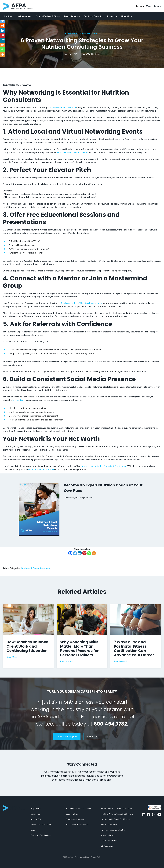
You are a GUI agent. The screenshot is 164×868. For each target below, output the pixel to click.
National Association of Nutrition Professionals (80, 303)
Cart (148, 6)
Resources (112, 16)
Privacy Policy (96, 857)
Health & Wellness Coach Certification (117, 814)
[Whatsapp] (89, 553)
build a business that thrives (41, 469)
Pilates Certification (109, 840)
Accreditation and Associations (79, 808)
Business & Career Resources (82, 34)
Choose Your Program (67, 736)
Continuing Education (93, 16)
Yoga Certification (108, 835)
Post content (18, 400)
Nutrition (8, 16)
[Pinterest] (84, 553)
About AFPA (126, 16)
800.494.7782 (110, 724)
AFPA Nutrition (92, 54)
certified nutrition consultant (62, 107)
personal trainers (65, 152)
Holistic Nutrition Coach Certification (117, 808)
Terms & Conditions (82, 857)
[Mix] (3, 45)
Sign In (157, 6)
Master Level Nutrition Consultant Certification (104, 466)
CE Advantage (107, 846)
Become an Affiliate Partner (77, 824)
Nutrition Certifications (111, 824)
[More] (94, 553)
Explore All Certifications (41, 835)
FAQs (33, 830)
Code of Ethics (72, 814)
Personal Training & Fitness (48, 16)
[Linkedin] (80, 553)
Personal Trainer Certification (113, 830)
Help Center (36, 808)
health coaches (81, 152)
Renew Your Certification (41, 824)
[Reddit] (3, 26)
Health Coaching (24, 16)
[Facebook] (70, 553)
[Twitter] (75, 553)
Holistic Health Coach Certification (115, 819)
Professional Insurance (75, 819)
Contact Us (92, 736)
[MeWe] (3, 40)
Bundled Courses (72, 16)
